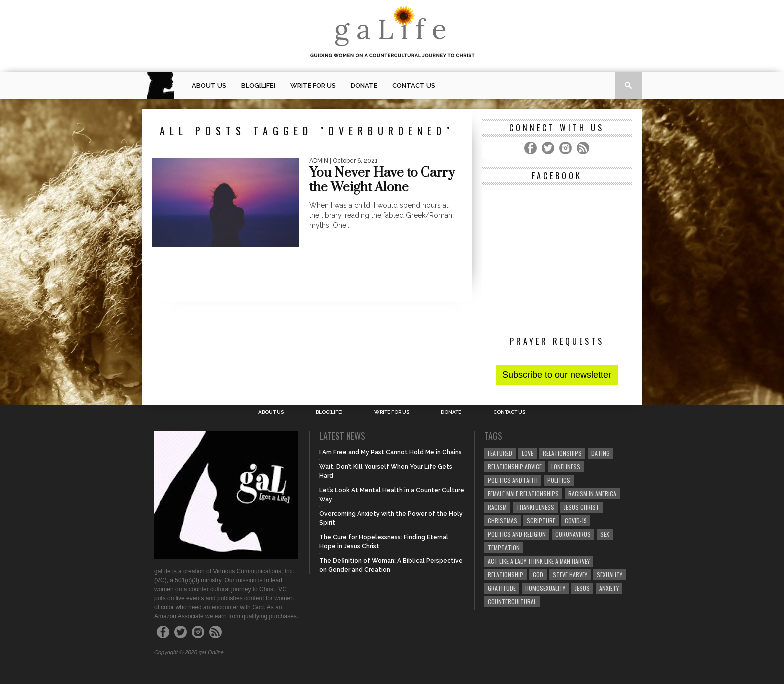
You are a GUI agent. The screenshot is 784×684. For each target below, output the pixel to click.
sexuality (610, 574)
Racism (497, 507)
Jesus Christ (582, 507)
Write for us (313, 86)
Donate (364, 86)
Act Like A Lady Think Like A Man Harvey (539, 561)
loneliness (566, 466)
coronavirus (573, 534)
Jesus (582, 588)
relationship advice (515, 466)
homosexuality (545, 588)
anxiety (609, 588)
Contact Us (414, 86)
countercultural (512, 601)
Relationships (562, 453)
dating (601, 453)
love (528, 453)
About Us (209, 86)
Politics (559, 480)
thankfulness (535, 507)
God (538, 574)
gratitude (502, 588)
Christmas (503, 520)
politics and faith (513, 480)
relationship (506, 574)
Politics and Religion (517, 534)
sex (605, 534)
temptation (504, 547)
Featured (500, 453)
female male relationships (523, 493)
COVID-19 (576, 520)
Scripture (541, 520)
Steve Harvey (570, 574)
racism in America (592, 493)
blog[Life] (258, 86)
